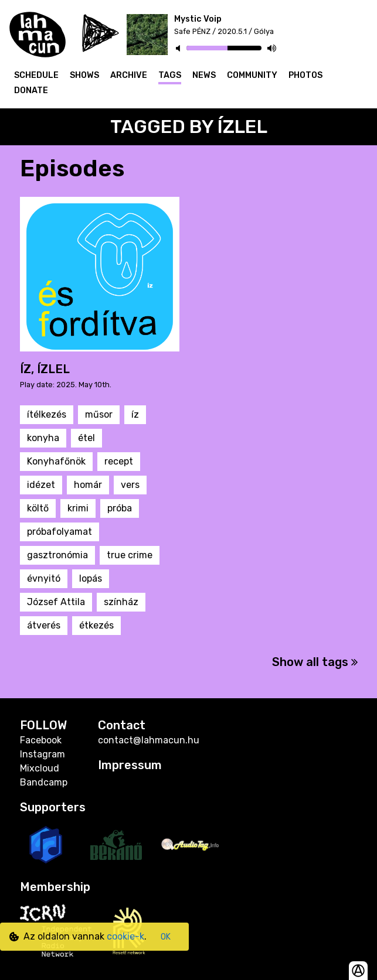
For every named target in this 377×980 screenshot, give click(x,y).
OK (166, 937)
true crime (130, 555)
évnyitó (44, 578)
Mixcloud (40, 768)
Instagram (43, 754)
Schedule (36, 75)
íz (135, 414)
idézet (41, 485)
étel (86, 438)
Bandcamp (44, 782)
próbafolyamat (60, 532)
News (204, 75)
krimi (78, 508)
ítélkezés (47, 414)
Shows (84, 75)
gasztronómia (57, 555)
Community (252, 75)
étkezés (96, 625)
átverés (44, 625)
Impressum (130, 765)
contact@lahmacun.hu (149, 740)
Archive (129, 75)
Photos (305, 75)
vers (130, 485)
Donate (31, 91)
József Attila (56, 602)
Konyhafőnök (56, 461)
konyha (43, 438)
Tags (170, 75)
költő (38, 508)
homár (88, 485)
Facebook (41, 740)
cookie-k (125, 936)
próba (120, 508)
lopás (91, 578)
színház (121, 602)
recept (119, 461)
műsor (99, 414)
